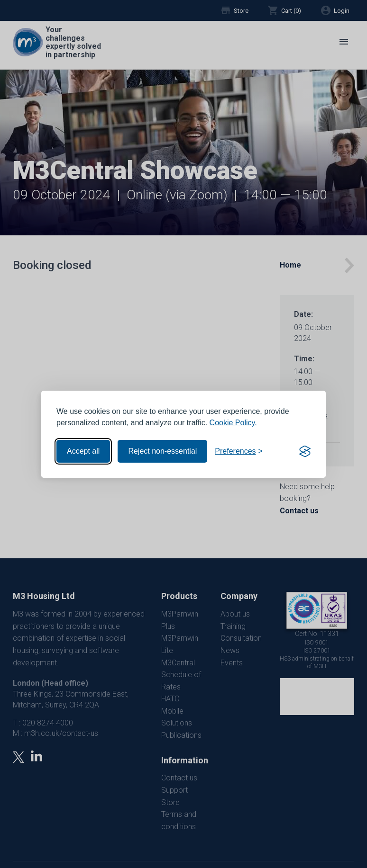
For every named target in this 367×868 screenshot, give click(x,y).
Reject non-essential (162, 451)
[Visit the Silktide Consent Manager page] (305, 451)
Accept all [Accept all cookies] (83, 451)
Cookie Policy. (233, 423)
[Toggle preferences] (239, 451)
